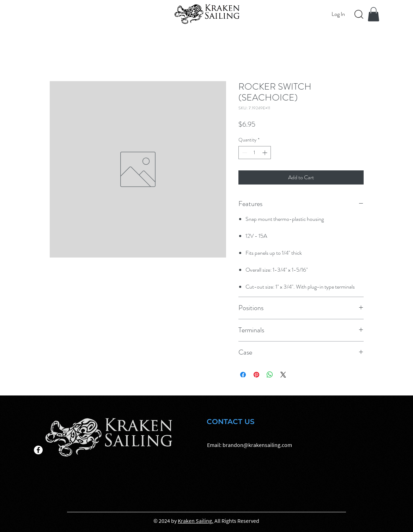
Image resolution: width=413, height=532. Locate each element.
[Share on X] (283, 375)
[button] (373, 14)
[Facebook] (38, 450)
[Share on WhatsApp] (270, 375)
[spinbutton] (255, 153)
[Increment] (265, 153)
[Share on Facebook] (243, 375)
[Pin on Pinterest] (256, 375)
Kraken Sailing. (196, 521)
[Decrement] (244, 153)
